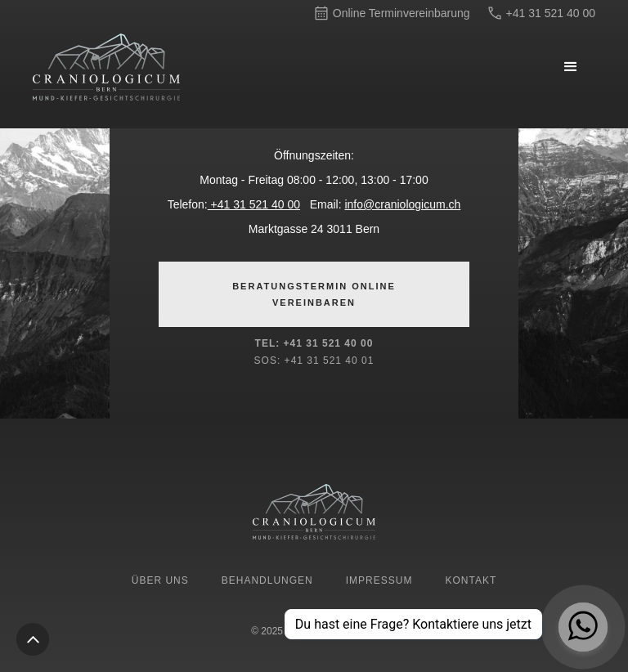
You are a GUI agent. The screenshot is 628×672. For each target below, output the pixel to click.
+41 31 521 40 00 (254, 204)
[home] (155, 67)
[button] (571, 67)
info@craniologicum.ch (402, 204)
